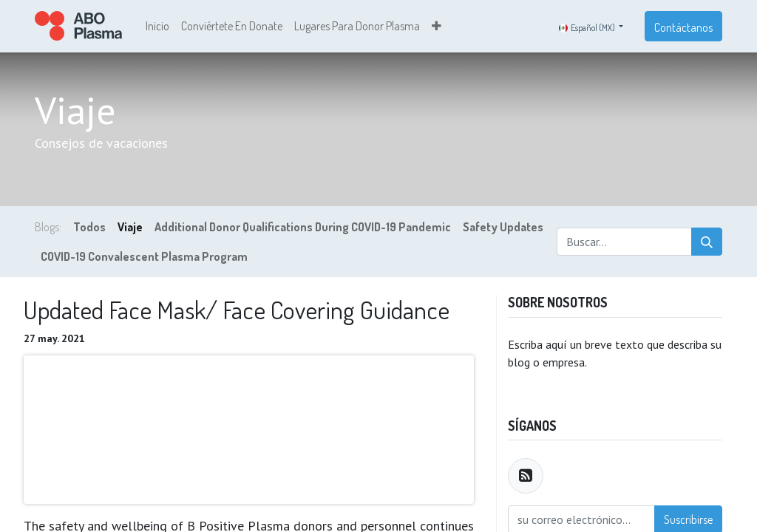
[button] (437, 27)
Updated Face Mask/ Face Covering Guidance (237, 312)
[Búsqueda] (707, 244)
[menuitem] (157, 27)
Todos (89, 229)
